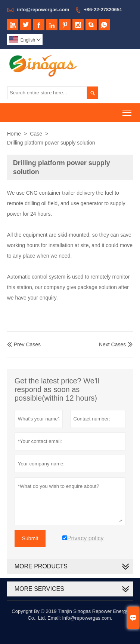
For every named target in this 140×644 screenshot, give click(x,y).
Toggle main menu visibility (127, 110)
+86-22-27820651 (103, 10)
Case (36, 134)
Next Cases (112, 344)
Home (14, 134)
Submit (30, 538)
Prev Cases (24, 344)
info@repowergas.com (43, 10)
